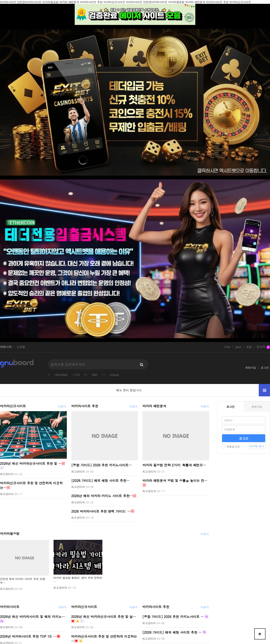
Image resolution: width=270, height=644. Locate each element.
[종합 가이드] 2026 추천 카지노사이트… (102, 465)
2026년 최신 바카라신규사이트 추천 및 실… (103, 617)
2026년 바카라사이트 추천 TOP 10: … (28, 636)
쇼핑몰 (21, 347)
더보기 (62, 406)
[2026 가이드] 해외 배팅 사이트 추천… (100, 480)
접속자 (263, 347)
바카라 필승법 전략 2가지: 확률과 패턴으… (174, 465)
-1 (103, 375)
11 (86, 375)
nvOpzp (114, 375)
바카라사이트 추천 (85, 406)
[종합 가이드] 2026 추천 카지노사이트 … (173, 617)
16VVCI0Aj (61, 375)
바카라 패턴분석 (154, 406)
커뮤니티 (6, 347)
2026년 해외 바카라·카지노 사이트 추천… (102, 496)
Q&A (238, 347)
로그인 (265, 367)
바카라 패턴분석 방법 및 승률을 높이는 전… (175, 480)
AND (95, 375)
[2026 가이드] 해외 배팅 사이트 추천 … (172, 632)
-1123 (76, 375)
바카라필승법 (10, 534)
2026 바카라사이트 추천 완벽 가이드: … (101, 511)
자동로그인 (231, 447)
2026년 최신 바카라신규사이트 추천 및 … (31, 463)
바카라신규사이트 (13, 406)
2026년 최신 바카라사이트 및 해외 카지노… (32, 617)
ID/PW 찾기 (257, 446)
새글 (249, 347)
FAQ (227, 347)
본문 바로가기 (0, 0)
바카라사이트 (10, 607)
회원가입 (251, 367)
